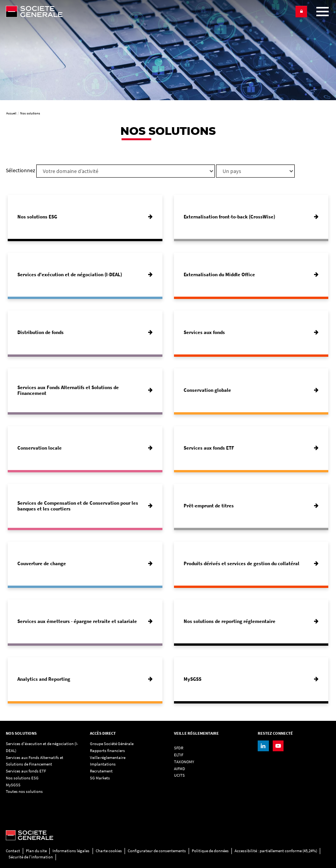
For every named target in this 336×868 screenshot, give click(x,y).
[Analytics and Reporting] (85, 679)
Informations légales (71, 851)
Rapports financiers (107, 751)
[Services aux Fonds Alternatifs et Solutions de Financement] (85, 390)
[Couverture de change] (85, 564)
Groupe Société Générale (112, 744)
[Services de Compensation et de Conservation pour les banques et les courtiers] (85, 506)
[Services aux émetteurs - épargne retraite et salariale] (85, 621)
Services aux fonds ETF (26, 771)
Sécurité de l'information (31, 857)
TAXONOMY (184, 762)
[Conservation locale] (85, 448)
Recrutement (101, 771)
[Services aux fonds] (251, 332)
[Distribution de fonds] (85, 332)
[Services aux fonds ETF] (251, 448)
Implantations (103, 764)
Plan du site (36, 851)
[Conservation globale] (251, 390)
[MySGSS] (251, 679)
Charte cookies (109, 851)
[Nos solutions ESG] (85, 217)
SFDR (179, 748)
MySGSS (13, 785)
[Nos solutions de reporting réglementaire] (251, 621)
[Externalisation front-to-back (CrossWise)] (251, 217)
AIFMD (180, 769)
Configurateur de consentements (157, 851)
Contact (13, 851)
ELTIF (179, 755)
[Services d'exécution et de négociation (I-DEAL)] (85, 275)
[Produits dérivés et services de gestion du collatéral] (251, 564)
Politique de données (210, 851)
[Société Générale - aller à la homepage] (148, 12)
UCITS (179, 775)
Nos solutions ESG (22, 778)
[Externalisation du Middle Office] (251, 275)
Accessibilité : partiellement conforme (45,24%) (276, 851)
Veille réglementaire (108, 758)
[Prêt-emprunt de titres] (251, 506)
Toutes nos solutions (24, 792)
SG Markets (100, 778)
